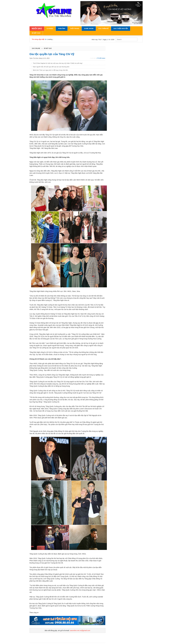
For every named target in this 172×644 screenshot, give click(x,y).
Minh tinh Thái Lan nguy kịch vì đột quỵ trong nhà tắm (50, 70)
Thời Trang (75, 28)
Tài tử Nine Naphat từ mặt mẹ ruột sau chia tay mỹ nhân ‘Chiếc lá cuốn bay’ (58, 63)
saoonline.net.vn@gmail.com (80, 630)
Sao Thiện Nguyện (121, 28)
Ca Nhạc (50, 28)
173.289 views (101, 58)
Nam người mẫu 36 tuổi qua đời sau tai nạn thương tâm (51, 67)
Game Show (89, 28)
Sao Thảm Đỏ (103, 28)
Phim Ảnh (62, 28)
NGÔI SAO (37, 29)
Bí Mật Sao (36, 33)
